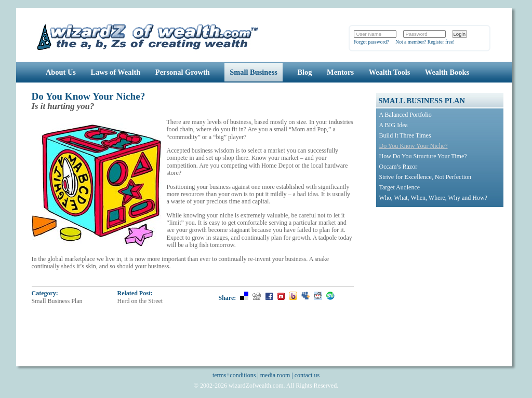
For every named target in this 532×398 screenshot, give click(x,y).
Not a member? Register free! (425, 42)
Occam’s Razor (398, 167)
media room (275, 375)
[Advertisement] (441, 277)
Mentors (340, 72)
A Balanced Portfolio (405, 115)
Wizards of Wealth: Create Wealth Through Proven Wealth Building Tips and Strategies (148, 36)
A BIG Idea (394, 125)
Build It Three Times (405, 135)
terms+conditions (234, 375)
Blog (305, 72)
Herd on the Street (140, 301)
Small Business (254, 72)
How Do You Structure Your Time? (423, 156)
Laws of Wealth (116, 72)
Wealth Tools (390, 72)
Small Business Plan (57, 301)
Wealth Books (447, 72)
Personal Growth (183, 72)
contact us (307, 375)
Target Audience (400, 187)
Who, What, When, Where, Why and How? (433, 198)
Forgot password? (371, 42)
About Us (61, 72)
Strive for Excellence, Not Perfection (425, 177)
